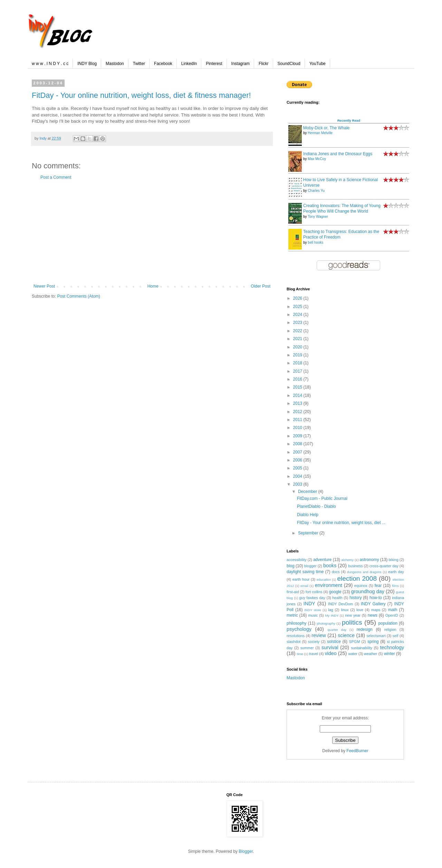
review (319, 635)
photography (326, 623)
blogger (310, 566)
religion (390, 629)
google (335, 592)
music (313, 615)
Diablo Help (308, 515)
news (373, 615)
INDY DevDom (340, 604)
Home (153, 286)
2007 (298, 452)
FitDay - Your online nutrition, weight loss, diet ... (341, 523)
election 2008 (357, 578)
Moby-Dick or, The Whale (326, 128)
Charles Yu (316, 191)
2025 (298, 307)
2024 (298, 315)
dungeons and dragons (364, 572)
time (300, 654)
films (395, 586)
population (388, 623)
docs (336, 572)
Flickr (264, 64)
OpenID (392, 615)
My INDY (332, 615)
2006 (298, 460)
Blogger (246, 851)
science (346, 635)
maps (376, 610)
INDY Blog (87, 64)
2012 (298, 412)
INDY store (313, 610)
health (337, 598)
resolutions (296, 636)
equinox (361, 586)
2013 (298, 403)
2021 (298, 339)
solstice (334, 642)
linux (345, 610)
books (330, 566)
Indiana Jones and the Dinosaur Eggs (338, 154)
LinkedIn (189, 64)
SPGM (355, 642)
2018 (298, 363)
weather (371, 654)
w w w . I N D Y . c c (50, 64)
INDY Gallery (373, 604)
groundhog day (368, 591)
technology (392, 647)
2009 (298, 436)
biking (394, 560)
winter (390, 654)
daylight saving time (305, 572)
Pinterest (214, 64)
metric (292, 615)
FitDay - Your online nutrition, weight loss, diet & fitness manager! (141, 95)
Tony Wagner (318, 217)
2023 (298, 323)
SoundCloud (289, 64)
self (396, 636)
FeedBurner (357, 751)
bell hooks (315, 242)
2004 (298, 476)
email (304, 586)
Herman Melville (320, 133)
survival (330, 647)
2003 (298, 484)
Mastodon (115, 64)
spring (373, 642)
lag (330, 610)
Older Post (261, 286)
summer (307, 648)
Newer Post (44, 286)
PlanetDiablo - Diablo (316, 506)
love (360, 610)
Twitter (139, 64)
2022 (298, 331)
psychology (299, 629)
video (330, 653)
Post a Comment (56, 177)
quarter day (337, 630)
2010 (298, 428)
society (314, 642)
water (353, 654)
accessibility (297, 560)
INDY (309, 604)
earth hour (301, 579)
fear (378, 586)
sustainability (362, 648)
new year (353, 615)
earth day (396, 572)
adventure (322, 560)
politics (352, 622)
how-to (376, 598)
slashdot (294, 642)
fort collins (314, 592)
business (355, 566)
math (393, 610)
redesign (365, 629)
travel (314, 654)
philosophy (296, 623)
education (324, 580)
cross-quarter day (384, 566)
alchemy (347, 560)
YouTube (318, 64)
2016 (298, 379)
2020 (298, 347)
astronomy (369, 560)
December (308, 492)
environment (329, 585)
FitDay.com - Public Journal (322, 498)
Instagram (241, 64)
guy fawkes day (312, 598)
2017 (298, 371)
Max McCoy (317, 159)
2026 (298, 298)
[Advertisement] (152, 232)
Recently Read (349, 120)
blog (291, 566)
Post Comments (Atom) (79, 296)
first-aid (293, 592)
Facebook (163, 64)
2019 (298, 355)
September (309, 533)
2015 (298, 387)
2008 (298, 444)
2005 (298, 468)
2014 (298, 395)
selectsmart (376, 636)
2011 (298, 420)
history (355, 598)
